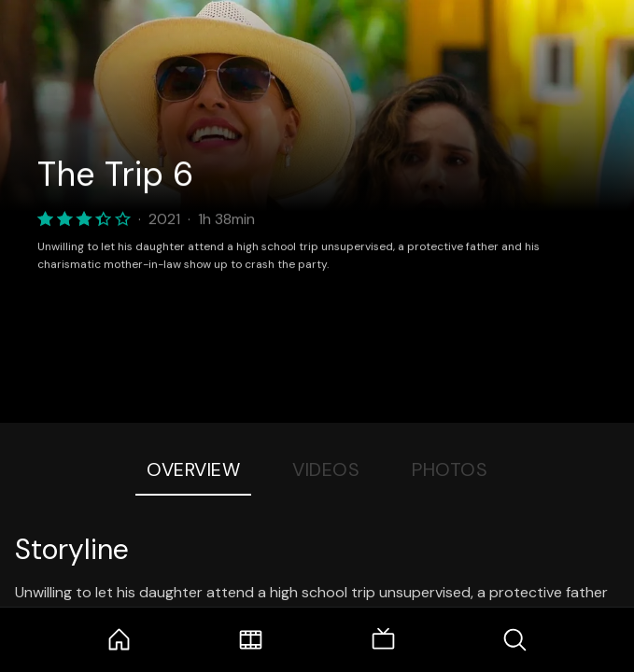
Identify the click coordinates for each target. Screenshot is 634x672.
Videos (326, 469)
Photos (450, 469)
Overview (193, 469)
